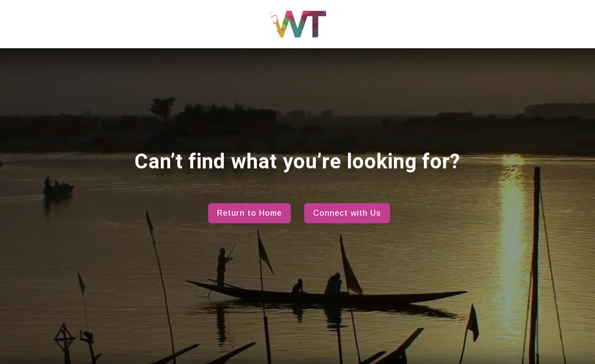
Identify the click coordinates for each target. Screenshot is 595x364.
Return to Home (249, 213)
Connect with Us (347, 213)
